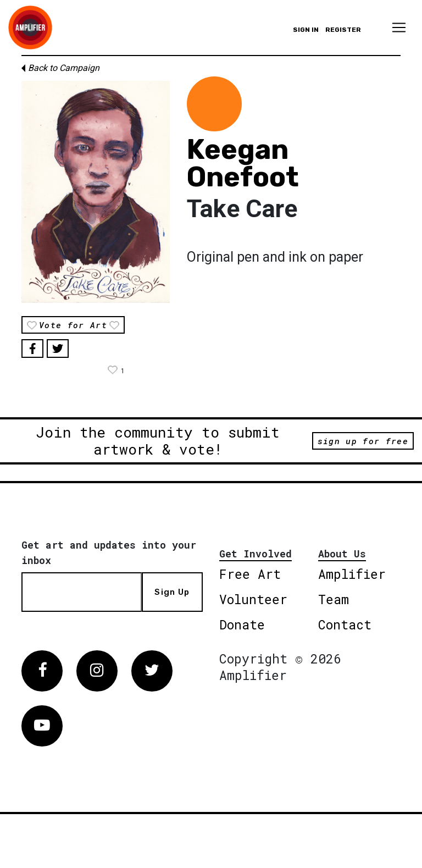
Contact (345, 624)
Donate (242, 624)
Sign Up (172, 592)
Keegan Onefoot (243, 163)
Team (334, 599)
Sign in (306, 30)
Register (343, 30)
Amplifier (352, 574)
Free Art (250, 574)
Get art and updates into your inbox (109, 552)
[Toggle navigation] (399, 27)
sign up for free (363, 441)
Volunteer (253, 599)
